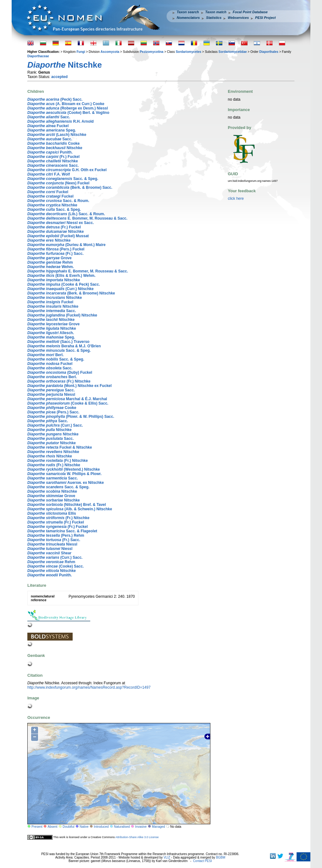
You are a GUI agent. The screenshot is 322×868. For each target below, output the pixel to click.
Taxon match (216, 12)
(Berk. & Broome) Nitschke (71, 293)
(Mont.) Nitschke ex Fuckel (69, 386)
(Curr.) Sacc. (55, 425)
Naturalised (122, 827)
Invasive (141, 827)
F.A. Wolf (49, 174)
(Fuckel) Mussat (58, 236)
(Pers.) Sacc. (53, 412)
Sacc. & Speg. (63, 179)
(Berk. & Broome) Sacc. (70, 188)
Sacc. (49, 117)
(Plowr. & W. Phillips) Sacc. (71, 417)
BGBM (221, 857)
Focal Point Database (250, 12)
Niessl (51, 395)
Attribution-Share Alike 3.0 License (137, 837)
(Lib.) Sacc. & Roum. (66, 214)
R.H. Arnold (61, 121)
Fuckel (48, 126)
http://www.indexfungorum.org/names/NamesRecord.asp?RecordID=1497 (89, 687)
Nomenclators (188, 18)
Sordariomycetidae (233, 52)
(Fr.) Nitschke (59, 381)
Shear (49, 553)
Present (37, 827)
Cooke (53, 143)
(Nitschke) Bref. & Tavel (67, 505)
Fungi (81, 52)
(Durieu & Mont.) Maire (67, 245)
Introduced (101, 827)
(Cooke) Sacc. (56, 566)
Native (84, 827)
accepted (59, 77)
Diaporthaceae (38, 56)
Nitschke (55, 148)
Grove (50, 258)
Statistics (214, 18)
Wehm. (51, 267)
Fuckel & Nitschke (60, 447)
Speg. (52, 130)
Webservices (238, 18)
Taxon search (188, 12)
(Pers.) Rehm (56, 535)
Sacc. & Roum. (58, 201)
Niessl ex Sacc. (61, 223)
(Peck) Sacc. (55, 99)
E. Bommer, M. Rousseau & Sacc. (77, 218)
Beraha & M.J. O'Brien (64, 346)
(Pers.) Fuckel (56, 249)
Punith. (50, 152)
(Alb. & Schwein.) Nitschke (70, 509)
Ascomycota (110, 52)
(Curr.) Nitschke (61, 289)
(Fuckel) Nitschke (62, 315)
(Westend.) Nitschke (64, 469)
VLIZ (167, 857)
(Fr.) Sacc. (56, 254)
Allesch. (51, 333)
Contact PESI (203, 861)
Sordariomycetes (189, 52)
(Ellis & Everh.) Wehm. (61, 276)
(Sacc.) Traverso (58, 342)
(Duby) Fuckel (60, 372)
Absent (53, 827)
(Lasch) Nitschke (57, 135)
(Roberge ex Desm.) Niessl (68, 108)
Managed (158, 827)
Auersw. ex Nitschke (66, 483)
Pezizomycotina (152, 52)
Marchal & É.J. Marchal (67, 399)
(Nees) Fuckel (58, 183)
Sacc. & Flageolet (62, 531)
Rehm (50, 262)
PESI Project (265, 18)
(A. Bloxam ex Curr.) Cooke (66, 104)
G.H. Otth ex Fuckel (67, 170)
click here (236, 199)
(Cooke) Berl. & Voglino (68, 113)
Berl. (45, 355)
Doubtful (68, 827)
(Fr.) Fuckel (53, 157)
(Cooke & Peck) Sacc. (64, 284)
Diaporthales (269, 52)
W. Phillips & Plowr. (64, 474)
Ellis (52, 513)
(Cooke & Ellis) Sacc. (68, 403)
